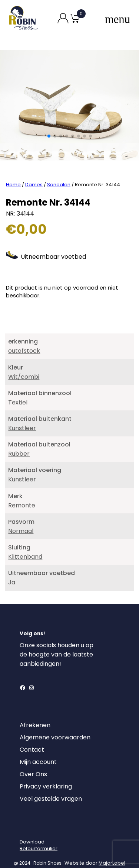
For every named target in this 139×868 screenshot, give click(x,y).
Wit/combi (24, 366)
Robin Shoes (47, 852)
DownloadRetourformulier (39, 834)
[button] (49, 136)
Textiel (18, 392)
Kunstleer (22, 417)
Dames (34, 174)
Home (13, 174)
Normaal (21, 520)
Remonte (22, 495)
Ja (12, 572)
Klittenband (25, 546)
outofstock (24, 340)
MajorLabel (112, 852)
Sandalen (59, 174)
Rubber (19, 443)
